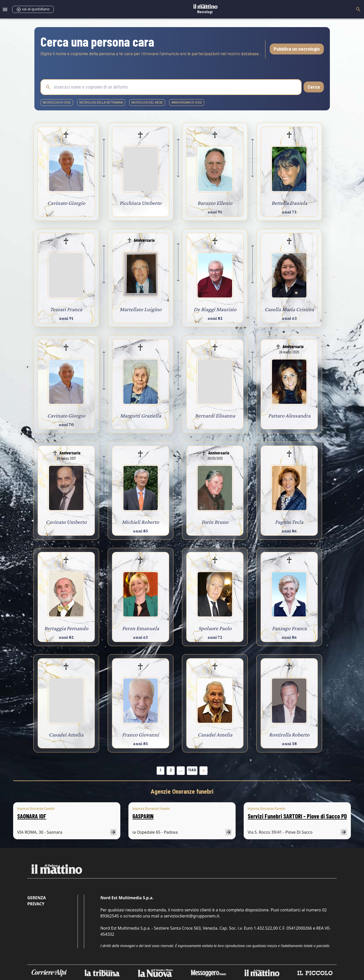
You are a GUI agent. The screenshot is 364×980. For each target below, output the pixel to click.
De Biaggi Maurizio (215, 309)
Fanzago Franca (289, 628)
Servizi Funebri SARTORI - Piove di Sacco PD (297, 816)
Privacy (36, 904)
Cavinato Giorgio (66, 203)
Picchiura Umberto (141, 203)
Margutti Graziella (141, 416)
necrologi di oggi (57, 103)
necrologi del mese (147, 103)
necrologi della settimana (101, 103)
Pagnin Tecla (289, 522)
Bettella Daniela (289, 203)
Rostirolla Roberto (289, 735)
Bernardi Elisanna (215, 416)
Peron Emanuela (141, 628)
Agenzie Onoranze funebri (182, 792)
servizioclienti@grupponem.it (191, 916)
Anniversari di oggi (187, 103)
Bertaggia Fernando (66, 628)
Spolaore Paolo (215, 628)
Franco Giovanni (141, 735)
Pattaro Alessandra (289, 416)
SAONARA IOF (32, 816)
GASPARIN (143, 816)
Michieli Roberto (140, 522)
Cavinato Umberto (66, 522)
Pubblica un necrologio (297, 49)
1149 (192, 770)
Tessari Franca (66, 309)
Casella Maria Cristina (289, 309)
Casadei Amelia (66, 735)
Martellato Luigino (141, 309)
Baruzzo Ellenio (215, 203)
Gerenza (37, 898)
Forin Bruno (215, 522)
